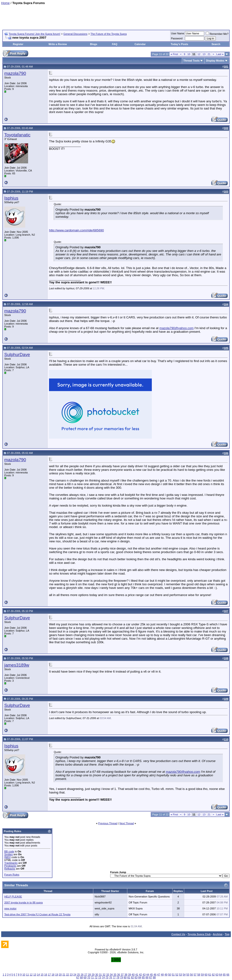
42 (140, 975)
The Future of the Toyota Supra (109, 34)
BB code (9, 851)
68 (81, 977)
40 (133, 975)
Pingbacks (10, 866)
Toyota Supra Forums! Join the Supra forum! (35, 34)
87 (151, 977)
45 (151, 975)
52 (177, 975)
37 (122, 975)
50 (169, 975)
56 (191, 975)
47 (159, 975)
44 (148, 975)
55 (188, 975)
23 (71, 975)
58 (199, 975)
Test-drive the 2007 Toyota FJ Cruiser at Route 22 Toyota (37, 914)
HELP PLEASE (13, 897)
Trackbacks (11, 863)
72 (96, 977)
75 (107, 977)
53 (180, 975)
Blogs (94, 44)
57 (195, 975)
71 (92, 977)
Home (5, 3)
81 (129, 977)
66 (228, 975)
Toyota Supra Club (199, 934)
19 (57, 975)
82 (132, 977)
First (174, 54)
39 (129, 975)
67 (78, 977)
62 (213, 975)
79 (121, 977)
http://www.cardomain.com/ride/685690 (76, 230)
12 (199, 54)
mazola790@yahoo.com (177, 328)
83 (136, 977)
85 (143, 977)
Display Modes (215, 61)
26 (82, 975)
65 (224, 975)
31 (100, 975)
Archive (218, 934)
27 (86, 975)
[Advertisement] (116, 16)
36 (118, 975)
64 (221, 975)
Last (220, 54)
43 (144, 975)
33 (108, 975)
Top (227, 934)
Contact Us (178, 934)
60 (206, 975)
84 (140, 977)
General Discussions (75, 34)
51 (173, 975)
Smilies (8, 854)
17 (49, 975)
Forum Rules (12, 875)
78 (118, 977)
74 (103, 977)
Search (216, 44)
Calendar (140, 44)
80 (125, 977)
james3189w (17, 665)
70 (89, 977)
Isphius (11, 198)
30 (97, 975)
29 (93, 975)
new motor (10, 908)
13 (204, 54)
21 (209, 54)
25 (79, 975)
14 (38, 975)
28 (89, 975)
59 (202, 975)
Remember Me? (217, 34)
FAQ (115, 44)
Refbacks (10, 869)
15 (42, 975)
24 (75, 975)
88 (154, 977)
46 (155, 975)
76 (110, 977)
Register (18, 44)
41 (137, 975)
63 (217, 975)
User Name (178, 33)
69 (85, 977)
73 (99, 977)
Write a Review (58, 44)
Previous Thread (108, 823)
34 (111, 975)
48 (162, 975)
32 (104, 975)
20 (60, 975)
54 (184, 975)
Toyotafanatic (17, 135)
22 (68, 975)
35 (115, 975)
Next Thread (127, 823)
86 (147, 977)
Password (177, 38)
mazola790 (15, 73)
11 (27, 975)
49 (166, 975)
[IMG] (7, 857)
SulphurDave (17, 355)
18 (53, 975)
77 (114, 977)
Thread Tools (192, 61)
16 (46, 975)
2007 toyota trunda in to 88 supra (23, 902)
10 (189, 54)
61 (210, 975)
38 (126, 975)
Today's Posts (179, 44)
